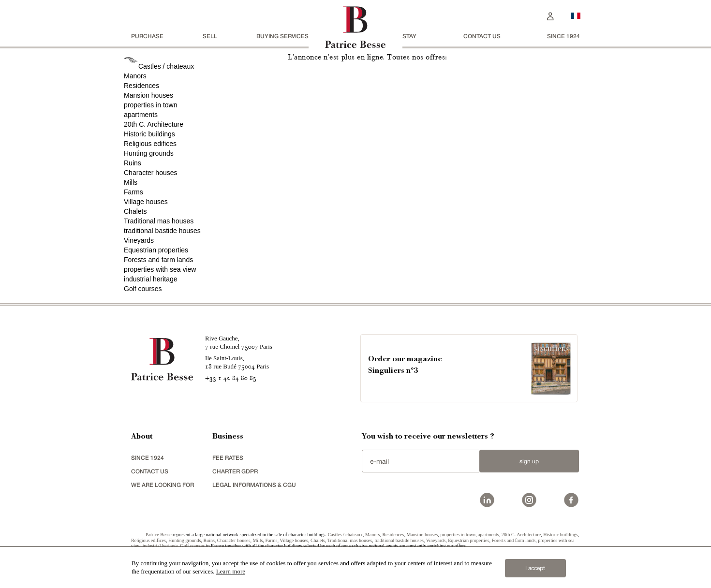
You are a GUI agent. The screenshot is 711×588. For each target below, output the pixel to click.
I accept (535, 568)
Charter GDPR (235, 471)
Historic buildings (149, 134)
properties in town (151, 105)
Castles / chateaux (166, 66)
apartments (141, 115)
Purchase (147, 36)
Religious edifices (150, 144)
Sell (210, 36)
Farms (133, 192)
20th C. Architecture (154, 124)
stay (409, 36)
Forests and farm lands (158, 260)
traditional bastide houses (162, 231)
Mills (131, 182)
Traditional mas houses (159, 221)
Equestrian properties (156, 250)
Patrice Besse (159, 535)
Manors (135, 76)
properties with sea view (160, 269)
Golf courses (143, 289)
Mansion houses (148, 95)
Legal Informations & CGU (254, 485)
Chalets (135, 211)
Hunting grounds (149, 153)
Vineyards (139, 240)
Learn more (231, 571)
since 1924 (563, 36)
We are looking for (163, 485)
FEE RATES (228, 458)
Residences (141, 86)
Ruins (133, 163)
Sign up (529, 461)
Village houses (146, 202)
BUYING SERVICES (282, 36)
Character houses (151, 173)
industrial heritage (151, 279)
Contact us (482, 36)
